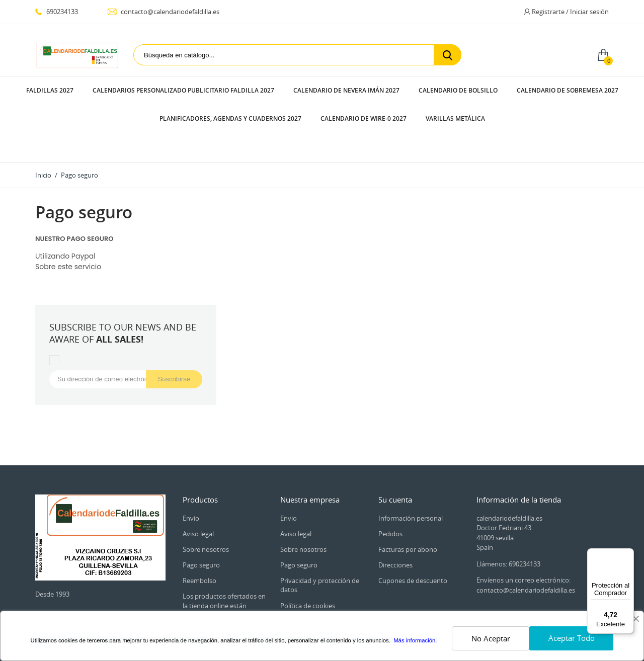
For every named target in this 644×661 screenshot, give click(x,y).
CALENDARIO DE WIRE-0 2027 (364, 118)
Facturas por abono (408, 492)
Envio (191, 461)
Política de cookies (308, 549)
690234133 (57, 12)
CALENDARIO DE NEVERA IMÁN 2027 (346, 90)
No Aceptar (491, 638)
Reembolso (199, 524)
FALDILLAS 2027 (50, 90)
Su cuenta (395, 443)
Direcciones (395, 508)
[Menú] (628, 554)
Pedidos (390, 477)
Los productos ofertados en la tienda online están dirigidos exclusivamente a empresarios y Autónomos (224, 553)
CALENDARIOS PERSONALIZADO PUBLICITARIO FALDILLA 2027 (183, 90)
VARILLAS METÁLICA (455, 118)
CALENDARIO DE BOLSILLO (458, 90)
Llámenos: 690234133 (508, 507)
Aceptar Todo (572, 638)
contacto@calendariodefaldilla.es (163, 12)
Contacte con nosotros (314, 589)
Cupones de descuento (413, 524)
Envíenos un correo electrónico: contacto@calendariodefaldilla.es (526, 528)
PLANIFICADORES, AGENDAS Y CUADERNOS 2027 (230, 118)
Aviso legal (198, 477)
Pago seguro (201, 508)
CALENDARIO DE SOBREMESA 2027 (568, 90)
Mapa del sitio (301, 605)
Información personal (411, 461)
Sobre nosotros (206, 492)
